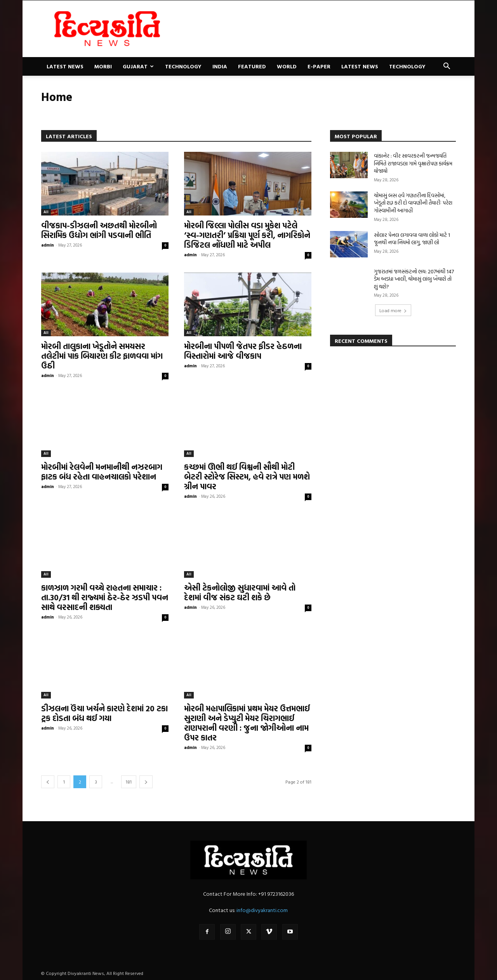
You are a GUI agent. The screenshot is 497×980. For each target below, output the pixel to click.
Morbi (103, 66)
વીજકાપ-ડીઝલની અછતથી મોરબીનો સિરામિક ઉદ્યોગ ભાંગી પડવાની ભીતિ (99, 230)
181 (129, 782)
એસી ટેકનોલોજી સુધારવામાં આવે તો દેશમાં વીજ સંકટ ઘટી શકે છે (240, 592)
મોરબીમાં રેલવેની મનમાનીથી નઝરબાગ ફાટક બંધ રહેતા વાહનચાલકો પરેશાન (102, 472)
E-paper (319, 66)
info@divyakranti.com (262, 910)
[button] (447, 67)
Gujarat (138, 66)
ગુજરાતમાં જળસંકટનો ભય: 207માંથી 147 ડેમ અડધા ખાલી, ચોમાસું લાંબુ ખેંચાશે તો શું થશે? (414, 279)
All (46, 212)
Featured (252, 66)
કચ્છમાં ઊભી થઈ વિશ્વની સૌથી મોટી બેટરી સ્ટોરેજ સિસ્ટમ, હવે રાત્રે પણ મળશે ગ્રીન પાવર (247, 476)
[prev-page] (48, 782)
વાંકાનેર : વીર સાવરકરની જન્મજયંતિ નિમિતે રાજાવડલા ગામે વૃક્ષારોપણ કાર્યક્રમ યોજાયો (413, 163)
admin (48, 245)
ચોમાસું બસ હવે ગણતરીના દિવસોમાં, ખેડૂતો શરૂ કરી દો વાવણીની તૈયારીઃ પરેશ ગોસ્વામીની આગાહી (413, 203)
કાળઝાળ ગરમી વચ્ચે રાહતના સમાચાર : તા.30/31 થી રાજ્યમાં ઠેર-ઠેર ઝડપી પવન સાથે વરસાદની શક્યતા (105, 597)
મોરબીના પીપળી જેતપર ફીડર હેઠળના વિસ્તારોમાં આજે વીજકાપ (243, 351)
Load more (393, 310)
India (220, 66)
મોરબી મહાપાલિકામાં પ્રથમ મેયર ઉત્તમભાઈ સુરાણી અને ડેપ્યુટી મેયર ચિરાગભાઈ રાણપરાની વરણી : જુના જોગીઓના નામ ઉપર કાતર (247, 723)
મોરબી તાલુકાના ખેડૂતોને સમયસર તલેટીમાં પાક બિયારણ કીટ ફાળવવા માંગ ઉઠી (102, 356)
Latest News (65, 66)
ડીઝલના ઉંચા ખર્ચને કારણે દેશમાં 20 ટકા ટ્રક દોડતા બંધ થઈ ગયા (104, 713)
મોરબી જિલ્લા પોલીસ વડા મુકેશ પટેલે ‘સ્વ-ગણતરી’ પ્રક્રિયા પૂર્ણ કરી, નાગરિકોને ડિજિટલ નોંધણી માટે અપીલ (247, 235)
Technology (183, 66)
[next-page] (146, 782)
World (287, 66)
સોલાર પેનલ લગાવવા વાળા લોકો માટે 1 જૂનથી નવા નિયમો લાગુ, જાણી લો (412, 239)
